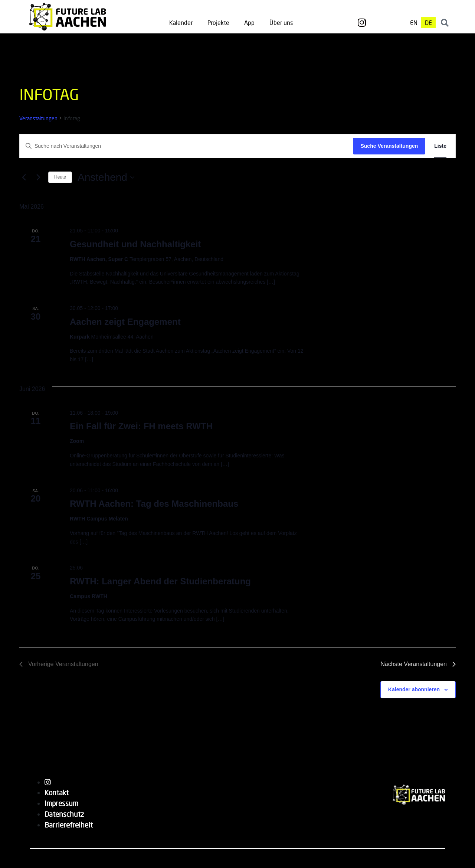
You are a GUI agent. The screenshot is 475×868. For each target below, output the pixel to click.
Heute (60, 177)
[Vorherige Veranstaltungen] (24, 177)
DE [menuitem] (428, 22)
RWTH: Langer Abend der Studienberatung (160, 581)
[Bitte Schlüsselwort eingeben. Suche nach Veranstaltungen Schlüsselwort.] (186, 146)
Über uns (281, 22)
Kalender (181, 22)
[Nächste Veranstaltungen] (38, 177)
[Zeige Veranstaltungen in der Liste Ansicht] (440, 146)
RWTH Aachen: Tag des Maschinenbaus (154, 504)
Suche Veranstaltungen (389, 146)
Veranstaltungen (38, 118)
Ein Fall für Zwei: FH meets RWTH (141, 426)
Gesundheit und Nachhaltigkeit (135, 244)
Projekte (218, 22)
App (249, 22)
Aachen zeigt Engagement (125, 322)
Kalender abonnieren (414, 689)
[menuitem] (414, 22)
